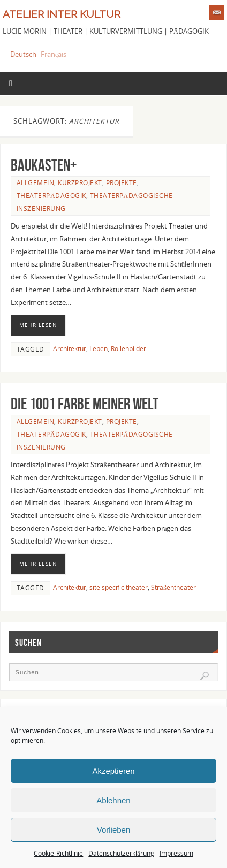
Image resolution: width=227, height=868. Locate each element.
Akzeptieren (113, 771)
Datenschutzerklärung (121, 853)
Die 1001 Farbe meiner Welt (85, 404)
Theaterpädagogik (51, 196)
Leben (99, 349)
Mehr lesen (38, 325)
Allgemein (36, 183)
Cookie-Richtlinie (58, 853)
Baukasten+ (44, 165)
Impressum (176, 853)
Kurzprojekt (80, 183)
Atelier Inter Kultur (62, 14)
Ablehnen (113, 800)
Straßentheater (173, 587)
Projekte (122, 183)
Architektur (70, 349)
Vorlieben (114, 830)
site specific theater (119, 587)
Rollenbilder (128, 349)
